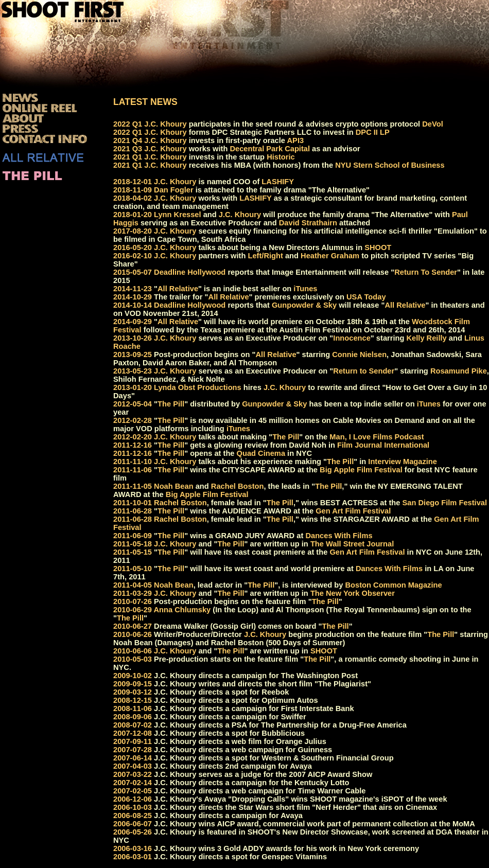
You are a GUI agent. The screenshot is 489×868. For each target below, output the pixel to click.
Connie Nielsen (359, 355)
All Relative (178, 289)
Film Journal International (383, 445)
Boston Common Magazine (394, 585)
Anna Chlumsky (182, 610)
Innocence (352, 338)
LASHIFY (278, 182)
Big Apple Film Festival (361, 470)
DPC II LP (373, 132)
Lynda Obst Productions (198, 387)
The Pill (171, 404)
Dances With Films (339, 536)
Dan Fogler (174, 190)
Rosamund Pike (459, 371)
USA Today (366, 297)
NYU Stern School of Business (390, 165)
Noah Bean (174, 486)
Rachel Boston (238, 486)
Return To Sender (426, 272)
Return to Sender (364, 371)
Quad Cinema (261, 453)
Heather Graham (330, 256)
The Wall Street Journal (352, 544)
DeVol (432, 124)
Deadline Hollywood (190, 272)
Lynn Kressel (178, 215)
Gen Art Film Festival (353, 511)
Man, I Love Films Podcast (377, 437)
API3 (296, 140)
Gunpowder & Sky (304, 305)
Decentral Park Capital (270, 149)
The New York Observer (353, 593)
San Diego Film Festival (445, 503)
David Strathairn (308, 223)
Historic (281, 157)
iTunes (305, 289)
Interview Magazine (403, 462)
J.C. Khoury (165, 124)
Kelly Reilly (427, 338)
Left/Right (265, 256)
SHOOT (378, 247)
